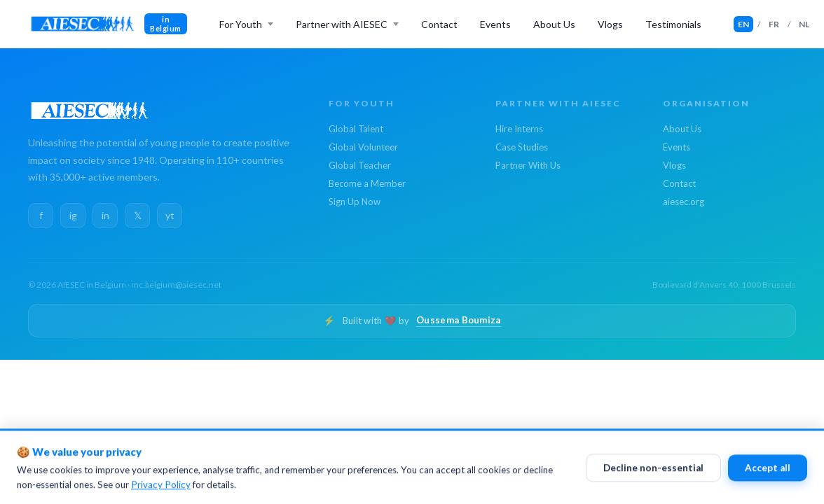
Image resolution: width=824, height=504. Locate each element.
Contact (439, 24)
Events (495, 24)
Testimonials (673, 24)
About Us (554, 24)
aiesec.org (684, 202)
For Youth (241, 24)
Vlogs (610, 24)
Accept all (768, 472)
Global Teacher (360, 165)
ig (73, 215)
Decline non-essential (653, 472)
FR (774, 24)
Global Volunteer (363, 147)
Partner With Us (528, 165)
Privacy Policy (161, 489)
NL (804, 24)
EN (743, 24)
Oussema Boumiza (459, 320)
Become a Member (367, 183)
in (105, 215)
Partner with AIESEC (342, 24)
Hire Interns (519, 129)
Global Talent (356, 129)
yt (170, 215)
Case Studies (522, 147)
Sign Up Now (355, 202)
